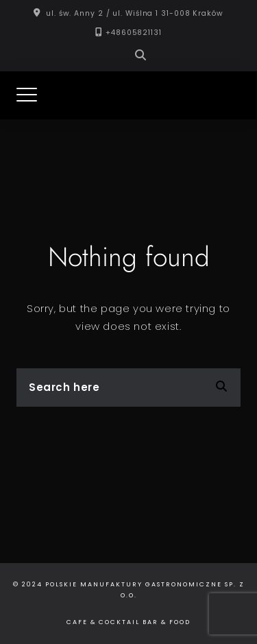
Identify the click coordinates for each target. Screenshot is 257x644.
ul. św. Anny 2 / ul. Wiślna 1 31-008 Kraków (135, 13)
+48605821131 (134, 33)
